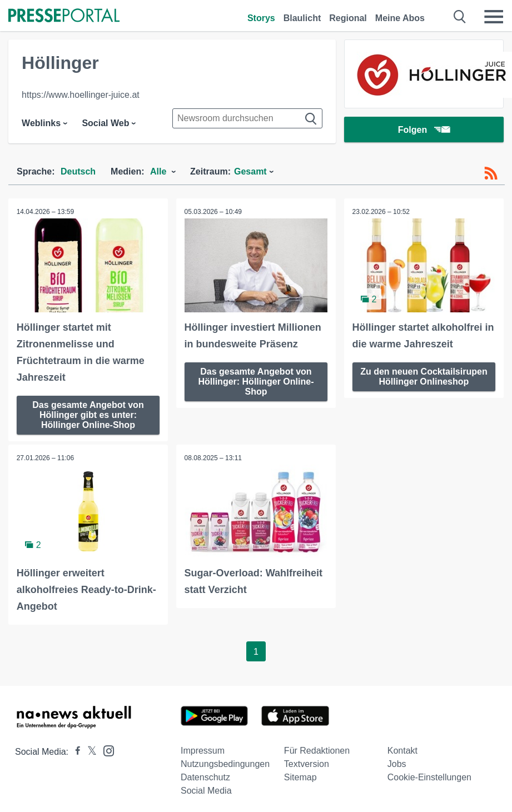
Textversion (307, 764)
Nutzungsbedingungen (225, 764)
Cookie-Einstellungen (429, 777)
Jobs (397, 764)
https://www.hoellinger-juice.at (81, 95)
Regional (348, 18)
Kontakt (402, 751)
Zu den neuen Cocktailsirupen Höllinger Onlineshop (424, 376)
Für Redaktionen (317, 751)
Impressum (203, 751)
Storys (261, 18)
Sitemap (300, 777)
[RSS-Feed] (491, 173)
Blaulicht (302, 18)
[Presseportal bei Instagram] (105, 750)
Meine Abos (400, 18)
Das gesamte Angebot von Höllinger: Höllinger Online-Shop (256, 381)
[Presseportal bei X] (89, 752)
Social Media (206, 791)
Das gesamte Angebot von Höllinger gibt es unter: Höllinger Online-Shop (88, 414)
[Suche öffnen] (460, 17)
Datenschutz (205, 777)
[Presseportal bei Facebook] (74, 752)
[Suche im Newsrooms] (247, 118)
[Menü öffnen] (494, 17)
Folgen (424, 130)
